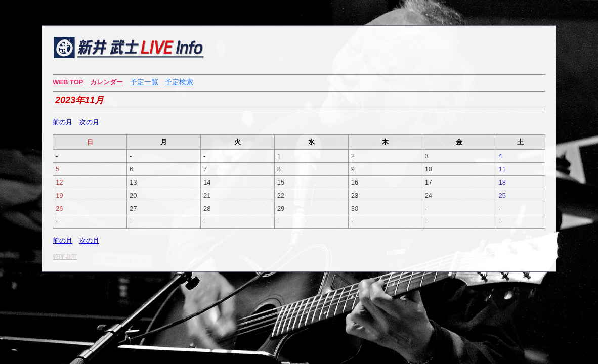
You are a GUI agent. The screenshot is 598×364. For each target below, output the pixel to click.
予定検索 (179, 82)
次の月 (89, 122)
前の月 (62, 122)
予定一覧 (144, 82)
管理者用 (65, 257)
